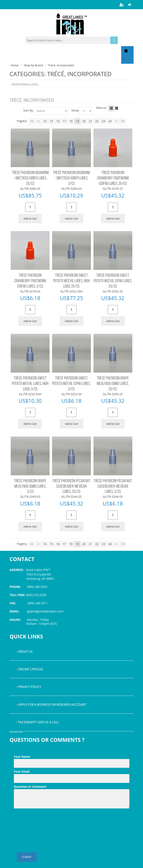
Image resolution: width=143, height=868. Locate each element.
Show (75, 110)
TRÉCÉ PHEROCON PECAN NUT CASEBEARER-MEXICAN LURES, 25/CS (71, 487)
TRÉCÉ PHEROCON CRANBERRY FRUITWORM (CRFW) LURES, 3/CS (30, 281)
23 (104, 121)
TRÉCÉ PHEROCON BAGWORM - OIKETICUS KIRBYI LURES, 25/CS (30, 178)
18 (71, 121)
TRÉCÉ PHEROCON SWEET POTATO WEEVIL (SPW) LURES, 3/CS (71, 384)
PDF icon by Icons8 (16, 732)
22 (97, 121)
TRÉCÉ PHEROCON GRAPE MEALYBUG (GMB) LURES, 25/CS (113, 384)
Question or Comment (72, 787)
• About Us (24, 652)
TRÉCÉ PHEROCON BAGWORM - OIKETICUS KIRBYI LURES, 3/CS (71, 178)
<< (32, 121)
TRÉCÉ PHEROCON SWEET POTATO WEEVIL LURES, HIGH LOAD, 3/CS (30, 384)
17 (64, 121)
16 (58, 121)
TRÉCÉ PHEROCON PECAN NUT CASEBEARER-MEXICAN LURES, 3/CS (113, 487)
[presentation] (46, 820)
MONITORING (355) (25, 84)
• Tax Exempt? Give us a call (37, 722)
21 (91, 121)
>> (123, 121)
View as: (101, 108)
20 (84, 121)
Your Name (72, 757)
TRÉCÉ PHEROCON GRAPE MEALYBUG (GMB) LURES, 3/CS (30, 487)
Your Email (72, 772)
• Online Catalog (29, 669)
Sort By (28, 110)
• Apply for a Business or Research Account (51, 705)
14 (45, 121)
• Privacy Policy (29, 687)
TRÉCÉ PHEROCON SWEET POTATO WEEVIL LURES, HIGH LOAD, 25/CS (71, 281)
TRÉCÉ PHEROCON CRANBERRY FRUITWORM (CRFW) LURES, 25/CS (113, 178)
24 (110, 121)
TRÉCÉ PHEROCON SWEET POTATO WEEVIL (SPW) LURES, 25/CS (113, 281)
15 (51, 121)
